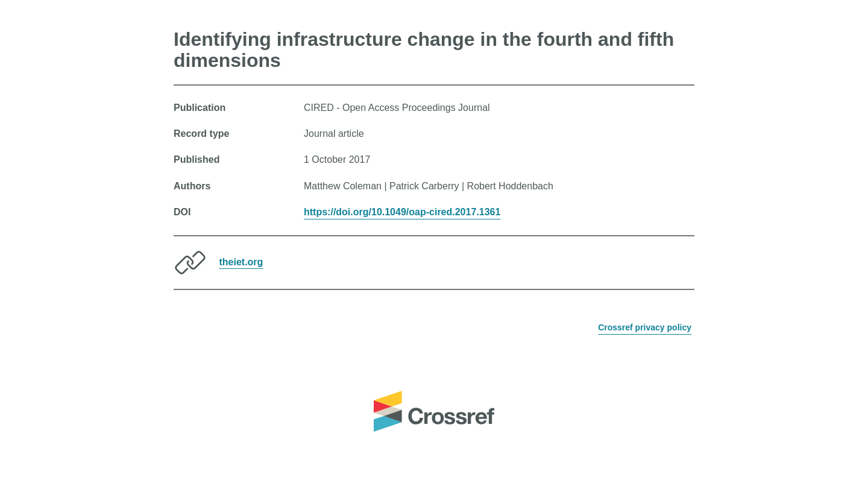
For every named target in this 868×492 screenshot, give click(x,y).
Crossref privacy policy (645, 327)
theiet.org (241, 261)
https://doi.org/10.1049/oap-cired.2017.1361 (402, 212)
